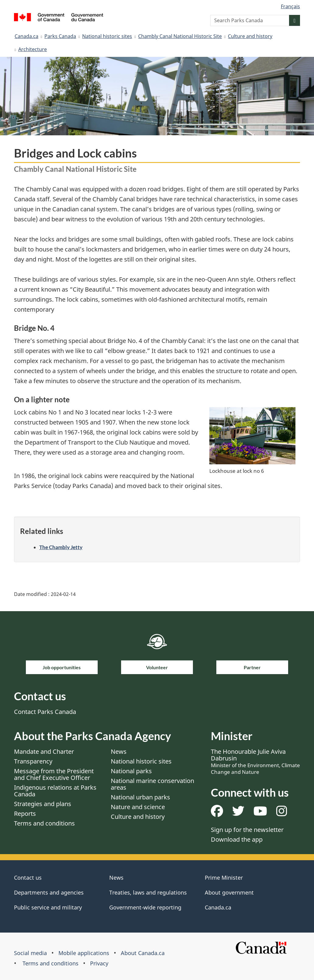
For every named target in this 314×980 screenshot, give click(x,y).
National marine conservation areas (152, 784)
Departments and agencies (49, 892)
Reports (25, 814)
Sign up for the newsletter (247, 830)
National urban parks (140, 797)
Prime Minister (224, 878)
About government (229, 892)
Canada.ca (26, 36)
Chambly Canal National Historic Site (180, 36)
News (119, 751)
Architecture (33, 49)
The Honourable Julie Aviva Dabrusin (255, 761)
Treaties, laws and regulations (148, 892)
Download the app (237, 839)
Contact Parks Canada (45, 712)
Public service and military (48, 907)
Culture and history (250, 36)
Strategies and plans (43, 804)
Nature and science (138, 807)
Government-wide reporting (145, 907)
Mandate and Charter (44, 751)
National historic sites (107, 36)
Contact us (28, 878)
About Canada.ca (143, 953)
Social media (30, 953)
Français (290, 6)
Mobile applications (84, 953)
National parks (131, 771)
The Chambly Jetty (61, 547)
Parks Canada (60, 36)
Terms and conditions (44, 823)
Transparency (33, 761)
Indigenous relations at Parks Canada (55, 791)
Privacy (99, 963)
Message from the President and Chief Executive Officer (54, 774)
